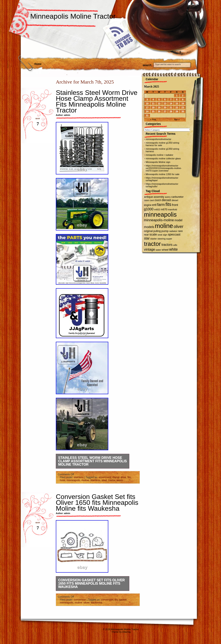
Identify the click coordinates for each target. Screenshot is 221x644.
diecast (166, 200)
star (147, 238)
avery (168, 197)
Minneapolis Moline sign (158, 162)
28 (171, 111)
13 (165, 103)
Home (38, 64)
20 (165, 107)
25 (153, 111)
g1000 (149, 209)
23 (183, 107)
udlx (175, 245)
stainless (79, 477)
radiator (173, 231)
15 (177, 103)
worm (120, 480)
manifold (173, 209)
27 (165, 111)
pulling (157, 231)
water (158, 250)
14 (171, 103)
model (178, 220)
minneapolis (73, 480)
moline (85, 480)
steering (161, 239)
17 (147, 107)
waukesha (96, 603)
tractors (167, 245)
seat (160, 235)
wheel (165, 250)
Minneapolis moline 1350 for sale (163, 174)
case (146, 200)
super (169, 239)
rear (146, 235)
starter (154, 239)
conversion (80, 600)
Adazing (126, 632)
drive (123, 477)
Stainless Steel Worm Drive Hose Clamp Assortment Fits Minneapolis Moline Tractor (97, 101)
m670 (164, 209)
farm (161, 205)
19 (159, 107)
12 (159, 103)
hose (63, 480)
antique (148, 197)
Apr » (177, 119)
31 (147, 115)
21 (171, 107)
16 (183, 103)
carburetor (177, 197)
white (173, 249)
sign (165, 235)
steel (104, 480)
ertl (154, 205)
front (175, 205)
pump (165, 231)
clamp (116, 477)
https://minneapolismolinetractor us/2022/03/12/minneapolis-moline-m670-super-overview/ (164, 168)
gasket (123, 600)
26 (159, 111)
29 (177, 111)
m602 (157, 209)
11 (153, 103)
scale (153, 234)
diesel (175, 200)
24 (147, 111)
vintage (150, 249)
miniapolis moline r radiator (159, 155)
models (149, 227)
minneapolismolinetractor (158, 139)
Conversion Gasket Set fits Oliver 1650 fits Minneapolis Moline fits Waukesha (97, 503)
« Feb (153, 119)
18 (153, 107)
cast (152, 200)
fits (129, 477)
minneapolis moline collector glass (163, 158)
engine (148, 205)
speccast (174, 234)
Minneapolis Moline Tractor (73, 16)
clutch (158, 200)
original (148, 231)
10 (147, 103)
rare (180, 231)
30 (183, 111)
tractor (112, 480)
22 (177, 107)
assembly (159, 197)
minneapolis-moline (159, 220)
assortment (105, 477)
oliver (86, 603)
